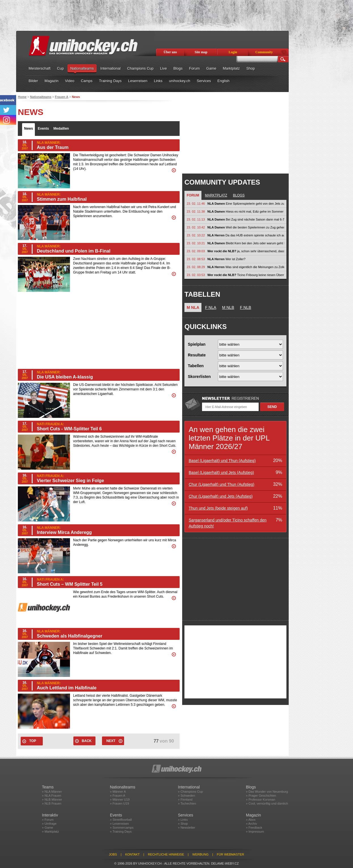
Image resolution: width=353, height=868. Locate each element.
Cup (60, 68)
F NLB (246, 307)
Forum (194, 68)
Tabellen (196, 366)
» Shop (183, 824)
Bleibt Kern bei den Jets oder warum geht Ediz (246, 243)
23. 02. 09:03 (196, 251)
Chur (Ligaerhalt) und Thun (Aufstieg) (222, 484)
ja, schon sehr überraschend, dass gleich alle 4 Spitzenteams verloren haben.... (246, 251)
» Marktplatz (50, 831)
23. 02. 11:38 (196, 211)
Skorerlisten (199, 377)
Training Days (110, 81)
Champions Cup (140, 68)
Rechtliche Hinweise (166, 854)
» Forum (48, 820)
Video (70, 81)
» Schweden (187, 796)
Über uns (170, 52)
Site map (201, 52)
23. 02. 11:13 (196, 219)
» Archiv (251, 824)
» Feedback (254, 828)
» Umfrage (49, 824)
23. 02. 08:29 (196, 267)
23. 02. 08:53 (196, 259)
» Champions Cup (190, 792)
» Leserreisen (119, 824)
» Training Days (121, 831)
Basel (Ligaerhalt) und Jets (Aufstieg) (221, 473)
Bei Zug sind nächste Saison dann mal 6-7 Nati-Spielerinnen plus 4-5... (246, 219)
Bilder (33, 81)
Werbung (200, 854)
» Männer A (118, 792)
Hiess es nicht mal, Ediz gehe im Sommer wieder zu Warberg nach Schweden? (246, 211)
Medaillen (61, 129)
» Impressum (255, 831)
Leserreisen (138, 81)
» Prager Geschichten (261, 796)
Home (22, 97)
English (223, 81)
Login (233, 52)
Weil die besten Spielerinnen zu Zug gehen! (246, 227)
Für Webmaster (230, 854)
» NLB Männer (52, 799)
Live (163, 68)
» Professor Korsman (261, 799)
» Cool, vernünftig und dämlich (267, 803)
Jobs (113, 854)
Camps (87, 81)
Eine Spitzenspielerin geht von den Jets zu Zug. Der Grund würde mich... (246, 204)
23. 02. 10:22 (196, 235)
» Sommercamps (122, 828)
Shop (250, 68)
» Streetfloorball (121, 820)
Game (211, 68)
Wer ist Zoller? (226, 259)
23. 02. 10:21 (196, 243)
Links (158, 81)
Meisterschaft (40, 68)
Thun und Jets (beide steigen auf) (218, 508)
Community (264, 52)
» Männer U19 (120, 799)
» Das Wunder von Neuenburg (267, 792)
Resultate (197, 355)
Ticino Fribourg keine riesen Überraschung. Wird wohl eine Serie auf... (246, 275)
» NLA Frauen (52, 796)
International (110, 68)
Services (204, 81)
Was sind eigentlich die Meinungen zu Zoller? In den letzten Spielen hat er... (246, 267)
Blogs (178, 68)
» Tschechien (187, 803)
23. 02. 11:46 (196, 204)
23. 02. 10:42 (196, 227)
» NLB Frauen (52, 803)
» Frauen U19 (119, 803)
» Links (183, 820)
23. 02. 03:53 (196, 275)
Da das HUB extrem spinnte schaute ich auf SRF (246, 235)
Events (43, 129)
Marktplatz (231, 68)
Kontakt (132, 854)
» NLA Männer (52, 792)
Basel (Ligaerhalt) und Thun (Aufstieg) (222, 461)
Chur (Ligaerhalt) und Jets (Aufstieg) (221, 496)
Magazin (51, 81)
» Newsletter (187, 828)
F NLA (211, 307)
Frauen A (62, 97)
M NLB (228, 307)
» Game (47, 828)
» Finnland (185, 799)
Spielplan (197, 344)
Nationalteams (82, 68)
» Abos (251, 820)
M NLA (193, 307)
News (28, 129)
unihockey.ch (180, 81)
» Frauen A (118, 796)
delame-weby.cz (225, 863)
